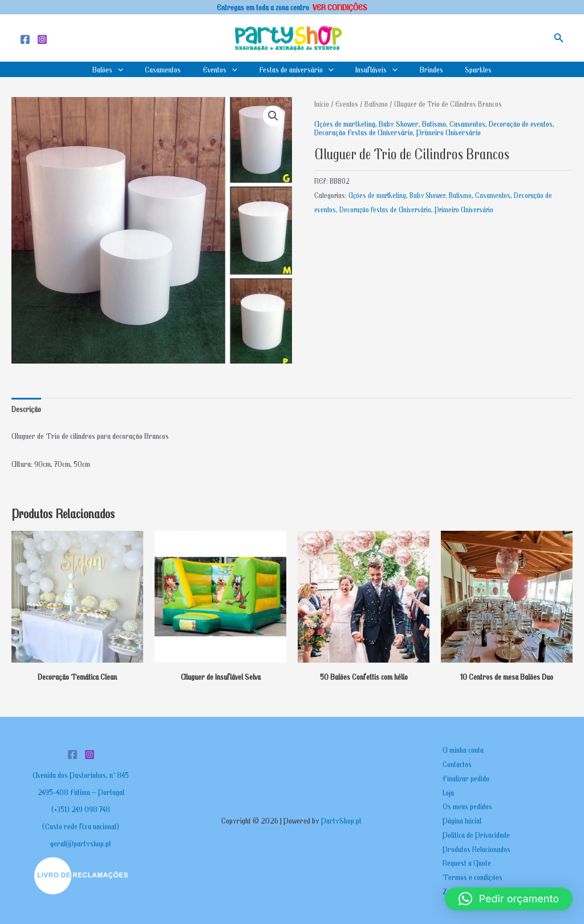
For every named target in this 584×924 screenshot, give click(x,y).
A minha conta (463, 749)
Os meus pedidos (467, 806)
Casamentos (173, 69)
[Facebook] (25, 39)
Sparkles (464, 69)
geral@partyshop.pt (81, 843)
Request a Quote (467, 862)
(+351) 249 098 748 (81, 809)
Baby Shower (399, 123)
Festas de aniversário (296, 69)
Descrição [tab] (26, 409)
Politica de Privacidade (476, 834)
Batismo (376, 104)
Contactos (457, 764)
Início (322, 104)
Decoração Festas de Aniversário (364, 132)
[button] (559, 38)
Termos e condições (473, 877)
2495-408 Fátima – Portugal (81, 792)
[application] (132, 69)
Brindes (422, 69)
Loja (448, 792)
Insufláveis (372, 69)
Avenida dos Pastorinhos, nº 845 (81, 774)
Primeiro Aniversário (449, 132)
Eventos (225, 69)
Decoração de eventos (521, 123)
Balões (122, 69)
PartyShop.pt (342, 820)
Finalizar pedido (466, 778)
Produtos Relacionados (476, 849)
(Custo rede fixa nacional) (81, 826)
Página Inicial (462, 820)
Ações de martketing (345, 123)
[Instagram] (42, 39)
